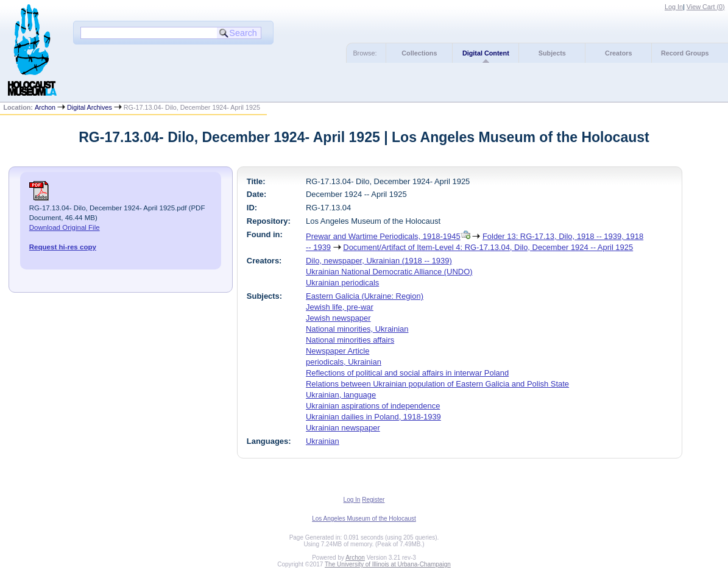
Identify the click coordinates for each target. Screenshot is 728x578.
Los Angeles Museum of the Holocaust (364, 519)
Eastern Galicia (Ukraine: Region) (365, 296)
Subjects (552, 53)
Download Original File (65, 227)
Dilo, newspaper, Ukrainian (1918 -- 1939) (379, 261)
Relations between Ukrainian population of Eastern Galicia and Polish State (437, 384)
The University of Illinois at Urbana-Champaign (388, 564)
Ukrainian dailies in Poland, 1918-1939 (373, 417)
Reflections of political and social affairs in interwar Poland (407, 373)
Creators (618, 53)
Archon (45, 107)
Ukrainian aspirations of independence (373, 406)
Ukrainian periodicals (342, 283)
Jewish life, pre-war (340, 307)
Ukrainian (323, 441)
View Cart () (706, 7)
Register (373, 500)
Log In (674, 7)
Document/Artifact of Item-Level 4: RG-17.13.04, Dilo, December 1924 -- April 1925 (488, 247)
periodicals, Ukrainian (344, 362)
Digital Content (486, 53)
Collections (419, 53)
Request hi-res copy (63, 247)
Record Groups (685, 53)
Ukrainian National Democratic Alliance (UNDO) (389, 272)
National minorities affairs (350, 340)
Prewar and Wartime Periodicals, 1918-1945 (383, 236)
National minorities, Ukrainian (357, 329)
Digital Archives (90, 107)
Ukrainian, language (341, 395)
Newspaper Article (337, 351)
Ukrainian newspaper (343, 428)
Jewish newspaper (338, 318)
